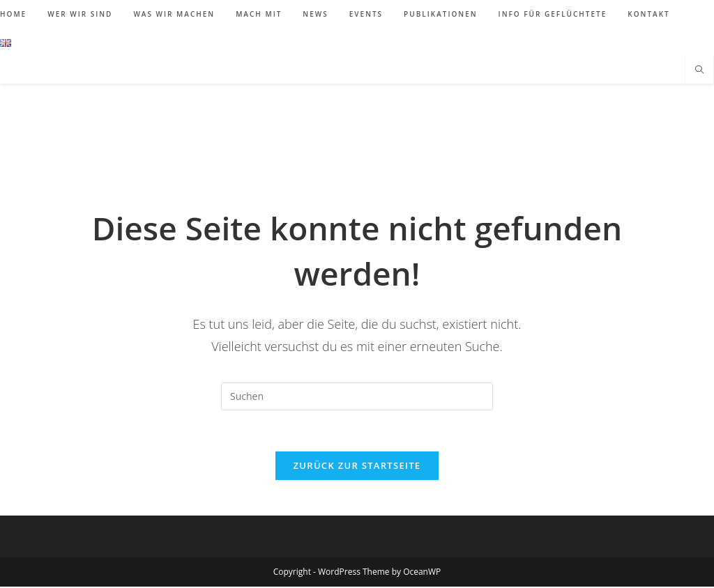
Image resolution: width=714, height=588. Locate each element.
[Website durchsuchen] (699, 70)
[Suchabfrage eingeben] (357, 396)
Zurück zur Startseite (357, 467)
